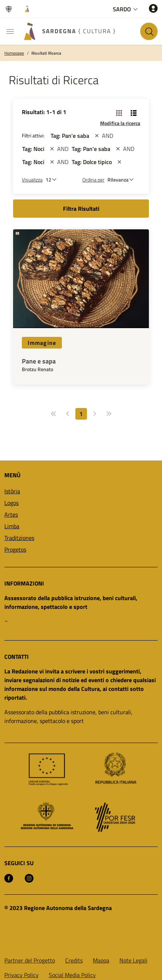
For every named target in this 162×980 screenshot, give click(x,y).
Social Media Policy (72, 975)
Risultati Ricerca (46, 53)
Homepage (14, 53)
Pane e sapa (39, 361)
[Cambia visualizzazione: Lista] (134, 113)
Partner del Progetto (30, 960)
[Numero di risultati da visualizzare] (53, 180)
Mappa (101, 960)
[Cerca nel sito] (149, 31)
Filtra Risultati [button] (81, 209)
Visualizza (32, 180)
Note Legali (133, 960)
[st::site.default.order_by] (122, 180)
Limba (12, 526)
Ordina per (93, 180)
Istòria (12, 491)
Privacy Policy (21, 975)
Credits (74, 960)
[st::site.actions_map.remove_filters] (97, 136)
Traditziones (19, 538)
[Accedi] (153, 8)
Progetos (15, 549)
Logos (11, 503)
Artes (11, 514)
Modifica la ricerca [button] (120, 123)
